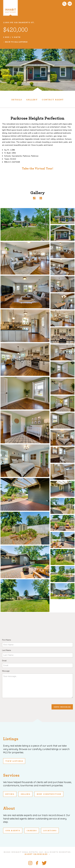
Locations (50, 831)
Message (6, 671)
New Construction (49, 794)
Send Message (62, 707)
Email (4, 661)
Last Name (7, 650)
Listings (11, 739)
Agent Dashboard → (37, 854)
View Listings (14, 761)
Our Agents (13, 831)
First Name (7, 640)
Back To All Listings (16, 42)
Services (11, 775)
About (9, 808)
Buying (10, 794)
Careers (32, 831)
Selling (25, 794)
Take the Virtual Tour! (37, 169)
